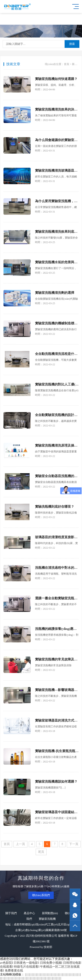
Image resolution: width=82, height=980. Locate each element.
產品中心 (29, 913)
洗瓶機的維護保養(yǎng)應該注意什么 (57, 629)
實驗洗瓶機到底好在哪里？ (55, 507)
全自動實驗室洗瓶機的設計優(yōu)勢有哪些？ (57, 415)
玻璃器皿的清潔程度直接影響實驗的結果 (57, 537)
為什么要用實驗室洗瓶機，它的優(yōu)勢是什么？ (57, 201)
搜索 (72, 44)
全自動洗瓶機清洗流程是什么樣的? (57, 354)
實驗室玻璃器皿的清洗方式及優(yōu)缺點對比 (57, 720)
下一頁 (74, 844)
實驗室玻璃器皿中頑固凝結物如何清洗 (57, 812)
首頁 (67, 64)
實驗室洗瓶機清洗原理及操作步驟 (57, 445)
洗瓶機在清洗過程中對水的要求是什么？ (57, 568)
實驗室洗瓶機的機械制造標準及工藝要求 (57, 323)
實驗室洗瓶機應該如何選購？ (56, 782)
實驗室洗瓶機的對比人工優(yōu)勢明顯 (57, 384)
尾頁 (41, 852)
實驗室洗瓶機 (47, 919)
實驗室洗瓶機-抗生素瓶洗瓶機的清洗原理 (57, 751)
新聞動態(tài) (50, 913)
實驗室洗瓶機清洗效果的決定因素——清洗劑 (57, 109)
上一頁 (20, 844)
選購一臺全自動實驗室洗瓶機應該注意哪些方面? (57, 598)
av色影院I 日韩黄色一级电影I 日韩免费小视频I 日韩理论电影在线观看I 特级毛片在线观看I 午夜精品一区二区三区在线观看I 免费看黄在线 (41, 967)
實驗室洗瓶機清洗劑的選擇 (55, 293)
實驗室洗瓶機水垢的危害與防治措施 (57, 262)
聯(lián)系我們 (41, 895)
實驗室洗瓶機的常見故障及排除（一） (57, 659)
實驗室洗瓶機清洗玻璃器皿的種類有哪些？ (57, 171)
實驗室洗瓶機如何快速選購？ (56, 79)
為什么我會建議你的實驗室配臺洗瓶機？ (57, 140)
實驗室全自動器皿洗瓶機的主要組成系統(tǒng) (57, 476)
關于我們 (11, 913)
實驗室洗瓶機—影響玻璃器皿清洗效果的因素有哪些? (57, 690)
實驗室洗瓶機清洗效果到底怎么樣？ (57, 232)
